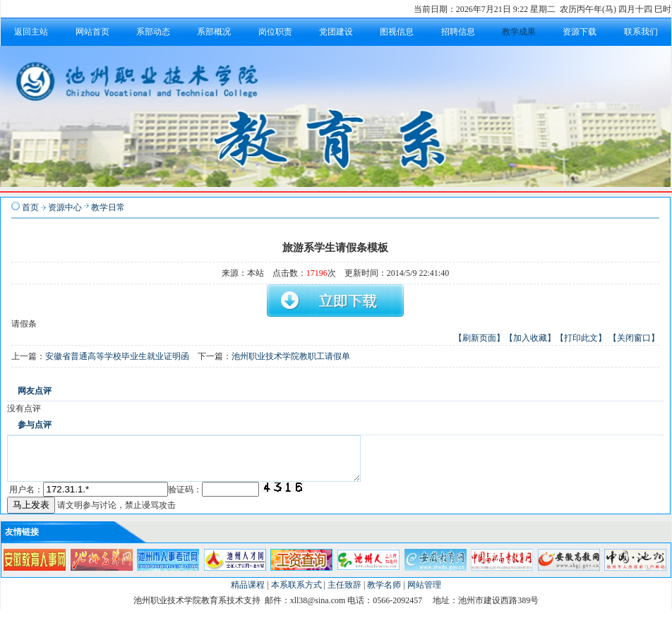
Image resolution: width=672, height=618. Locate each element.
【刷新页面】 (479, 338)
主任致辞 (344, 593)
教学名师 (384, 593)
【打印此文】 (581, 338)
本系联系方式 (296, 593)
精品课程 (248, 593)
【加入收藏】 (530, 338)
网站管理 (424, 593)
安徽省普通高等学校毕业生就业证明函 (117, 356)
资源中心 (65, 207)
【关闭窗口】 (634, 338)
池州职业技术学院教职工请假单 (291, 356)
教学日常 (108, 207)
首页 (30, 207)
